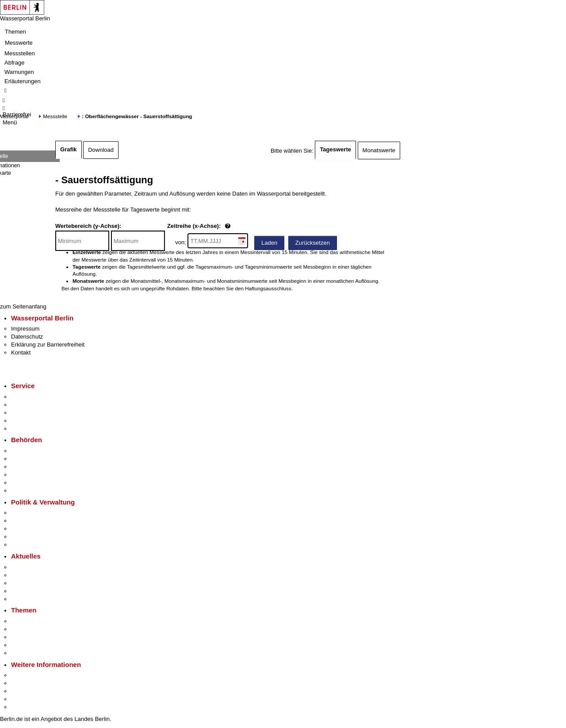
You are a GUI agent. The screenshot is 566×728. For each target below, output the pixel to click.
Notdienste (25, 421)
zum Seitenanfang (23, 306)
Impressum (25, 329)
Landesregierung (33, 513)
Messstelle (55, 116)
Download (101, 150)
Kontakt (21, 352)
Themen (15, 32)
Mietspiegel (26, 645)
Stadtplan (23, 707)
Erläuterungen (23, 81)
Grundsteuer (27, 653)
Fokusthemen (29, 621)
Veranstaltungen (32, 583)
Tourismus (24, 683)
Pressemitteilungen (36, 567)
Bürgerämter (27, 475)
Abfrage (15, 63)
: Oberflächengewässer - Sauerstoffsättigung (137, 116)
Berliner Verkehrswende (42, 629)
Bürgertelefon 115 (34, 413)
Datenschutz (27, 337)
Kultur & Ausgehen (35, 675)
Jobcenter (24, 483)
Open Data (25, 537)
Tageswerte (335, 149)
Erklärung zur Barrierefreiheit (48, 345)
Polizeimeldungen (34, 575)
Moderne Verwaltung (37, 637)
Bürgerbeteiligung (34, 529)
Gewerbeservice (32, 429)
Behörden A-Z (29, 451)
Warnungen (19, 72)
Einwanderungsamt (36, 491)
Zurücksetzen (313, 243)
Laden (269, 243)
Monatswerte (379, 150)
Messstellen (20, 53)
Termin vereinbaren (36, 405)
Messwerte (19, 43)
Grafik (69, 149)
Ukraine (21, 591)
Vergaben (23, 545)
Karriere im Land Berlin (40, 521)
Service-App (27, 397)
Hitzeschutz (26, 599)
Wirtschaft (24, 691)
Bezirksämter (28, 467)
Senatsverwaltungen (37, 459)
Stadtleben (25, 699)
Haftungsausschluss (268, 288)
